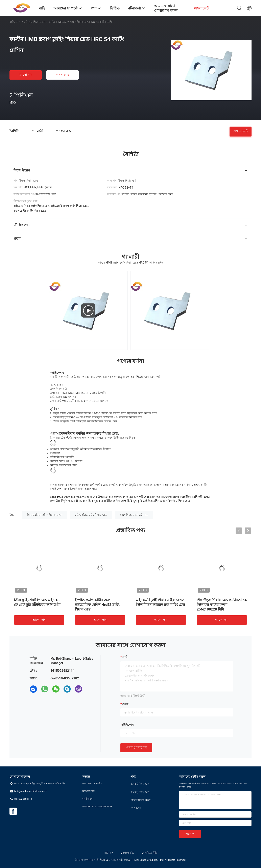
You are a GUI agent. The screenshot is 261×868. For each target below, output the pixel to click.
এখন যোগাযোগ (136, 747)
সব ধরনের (136, 808)
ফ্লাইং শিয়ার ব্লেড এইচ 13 (134, 515)
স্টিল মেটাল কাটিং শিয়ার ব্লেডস (45, 515)
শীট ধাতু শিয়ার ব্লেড (140, 792)
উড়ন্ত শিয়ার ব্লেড (36, 22)
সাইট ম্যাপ (108, 853)
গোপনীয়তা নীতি (150, 853)
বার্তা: (125, 657)
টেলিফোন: (128, 725)
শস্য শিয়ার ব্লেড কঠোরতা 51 (156, 600)
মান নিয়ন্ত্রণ (87, 799)
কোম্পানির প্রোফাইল (92, 784)
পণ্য (21, 22)
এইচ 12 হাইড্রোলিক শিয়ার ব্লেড (97, 600)
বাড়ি (12, 22)
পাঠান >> (190, 834)
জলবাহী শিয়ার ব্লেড (140, 784)
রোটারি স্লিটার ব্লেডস (140, 800)
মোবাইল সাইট (128, 853)
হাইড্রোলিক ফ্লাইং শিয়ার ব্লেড (91, 515)
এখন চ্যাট (63, 75)
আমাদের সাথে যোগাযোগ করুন (97, 807)
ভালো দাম (26, 75)
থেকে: (126, 704)
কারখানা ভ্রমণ (89, 791)
